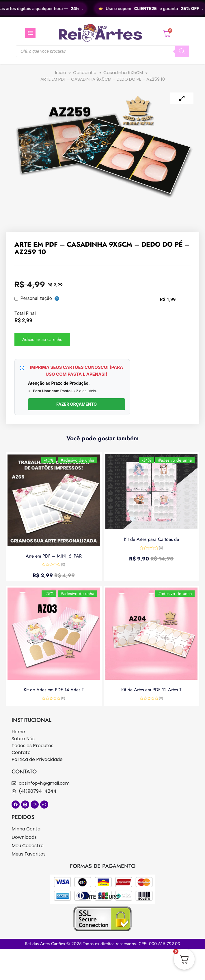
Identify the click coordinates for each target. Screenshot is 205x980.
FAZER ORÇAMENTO (77, 404)
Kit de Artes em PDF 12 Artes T (151, 690)
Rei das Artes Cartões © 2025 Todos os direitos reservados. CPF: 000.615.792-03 (102, 944)
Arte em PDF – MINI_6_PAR (54, 556)
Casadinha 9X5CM (123, 72)
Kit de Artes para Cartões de (151, 539)
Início (61, 72)
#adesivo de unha (77, 460)
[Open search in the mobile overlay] (102, 51)
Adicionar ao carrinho (42, 339)
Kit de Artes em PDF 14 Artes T (54, 690)
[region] (102, 9)
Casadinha (85, 72)
